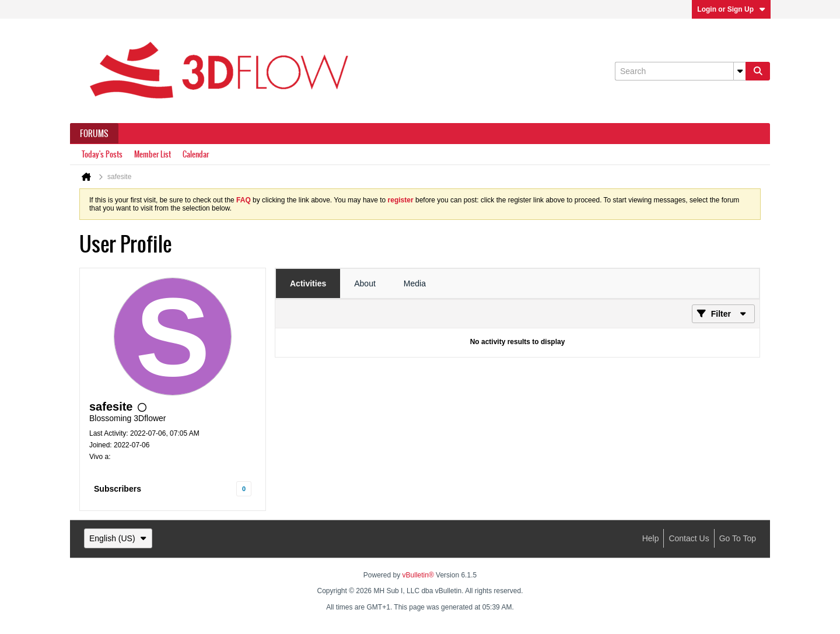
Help (651, 538)
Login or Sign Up (731, 9)
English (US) (118, 538)
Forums (94, 134)
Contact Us (689, 538)
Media (415, 283)
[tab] (308, 283)
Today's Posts (102, 154)
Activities (308, 283)
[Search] (680, 71)
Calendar (196, 154)
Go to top (738, 538)
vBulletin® (418, 575)
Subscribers (118, 489)
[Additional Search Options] (740, 71)
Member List (153, 154)
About (365, 283)
